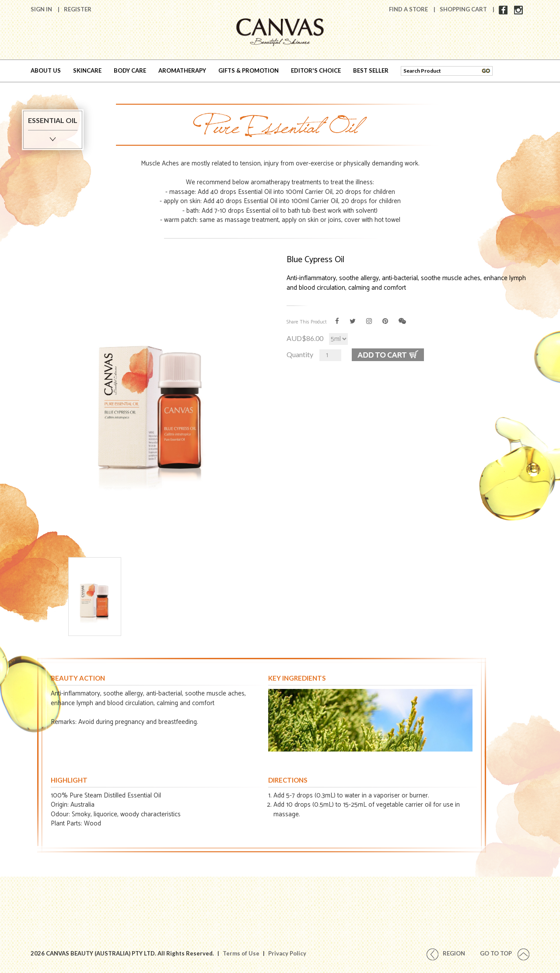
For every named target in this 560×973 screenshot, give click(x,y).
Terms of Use (241, 953)
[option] (152, 393)
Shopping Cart (464, 9)
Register (78, 9)
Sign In (42, 9)
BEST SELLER (371, 70)
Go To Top (505, 953)
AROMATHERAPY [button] (182, 70)
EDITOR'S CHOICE (316, 70)
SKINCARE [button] (87, 70)
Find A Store (409, 9)
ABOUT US (46, 70)
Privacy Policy (287, 953)
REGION (446, 953)
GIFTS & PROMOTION (248, 70)
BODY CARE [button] (130, 70)
